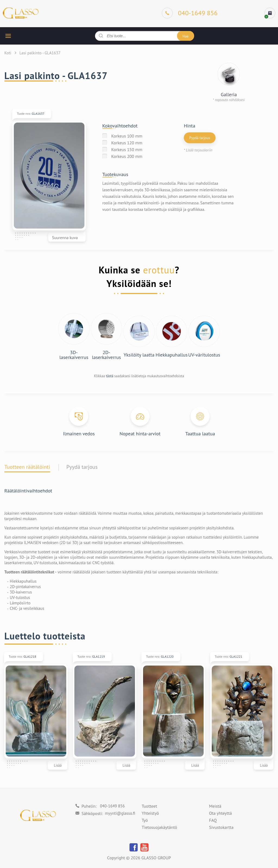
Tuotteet (149, 806)
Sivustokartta (221, 828)
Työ (145, 820)
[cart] (270, 13)
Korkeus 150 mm (127, 149)
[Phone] (190, 13)
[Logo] (21, 13)
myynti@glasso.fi (120, 813)
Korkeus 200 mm (127, 156)
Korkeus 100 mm (127, 136)
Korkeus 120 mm (127, 143)
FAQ (213, 820)
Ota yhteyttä (220, 813)
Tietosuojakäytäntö (159, 828)
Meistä (215, 806)
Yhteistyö (150, 813)
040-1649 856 (112, 806)
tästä (110, 376)
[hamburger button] (8, 36)
